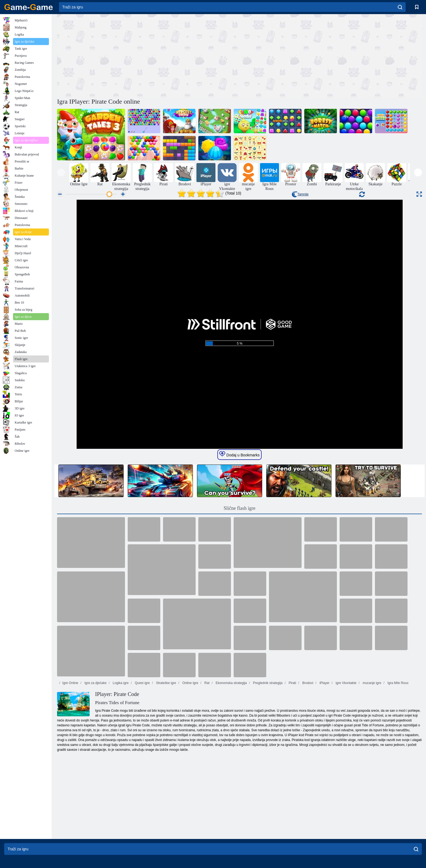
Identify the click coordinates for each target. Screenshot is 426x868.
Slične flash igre (239, 508)
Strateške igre (166, 683)
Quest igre (142, 683)
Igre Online (70, 683)
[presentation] (61, 172)
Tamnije (300, 194)
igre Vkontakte (346, 683)
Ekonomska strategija (231, 683)
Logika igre (120, 683)
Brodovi (307, 683)
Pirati (292, 683)
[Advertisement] (148, 55)
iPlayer (324, 683)
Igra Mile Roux (398, 683)
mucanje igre (371, 683)
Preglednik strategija (267, 683)
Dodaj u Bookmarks (239, 454)
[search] (400, 7)
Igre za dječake (95, 683)
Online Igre (190, 683)
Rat (206, 683)
